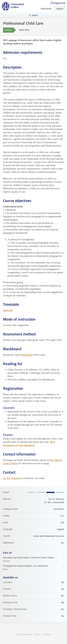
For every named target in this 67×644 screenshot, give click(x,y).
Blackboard (27, 355)
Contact (47, 634)
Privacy (38, 634)
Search (35, 15)
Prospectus (58, 3)
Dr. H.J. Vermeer (11, 478)
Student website (24, 634)
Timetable (8, 310)
